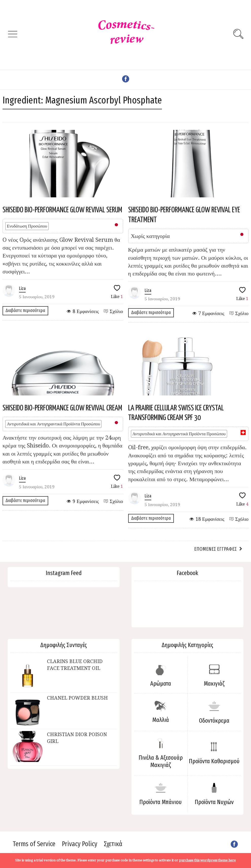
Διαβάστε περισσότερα (25, 310)
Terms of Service (34, 844)
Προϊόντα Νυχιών (214, 802)
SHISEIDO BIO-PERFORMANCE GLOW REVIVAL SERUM (62, 210)
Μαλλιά (161, 720)
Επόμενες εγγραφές (215, 549)
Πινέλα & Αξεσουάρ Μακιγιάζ (161, 761)
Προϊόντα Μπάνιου (161, 802)
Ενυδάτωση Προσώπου (27, 226)
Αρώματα (161, 684)
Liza (22, 288)
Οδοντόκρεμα (214, 721)
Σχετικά (113, 844)
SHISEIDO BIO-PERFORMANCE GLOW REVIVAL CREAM (62, 408)
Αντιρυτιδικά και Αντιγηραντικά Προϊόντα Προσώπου (53, 424)
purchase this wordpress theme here (207, 860)
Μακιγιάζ (214, 684)
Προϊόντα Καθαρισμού (214, 761)
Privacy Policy (80, 844)
